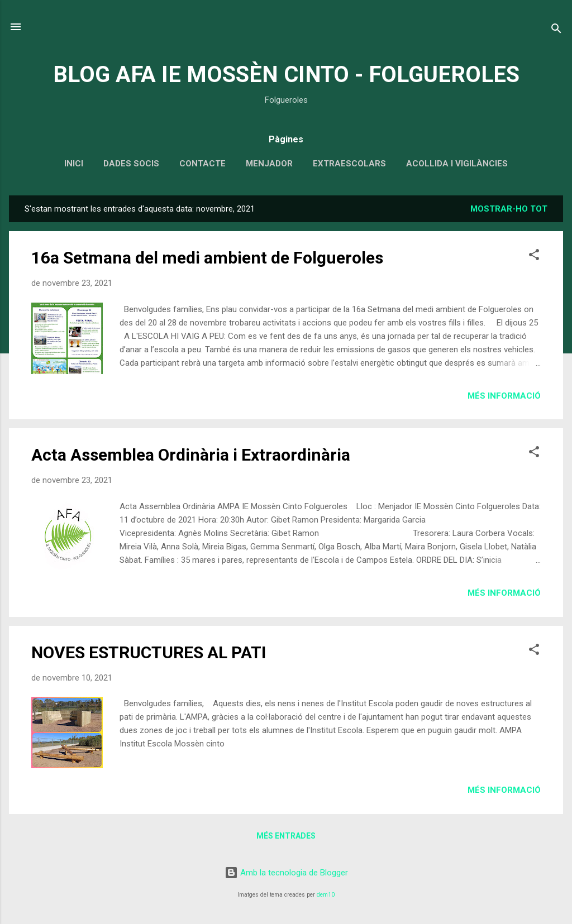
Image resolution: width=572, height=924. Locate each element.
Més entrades (286, 836)
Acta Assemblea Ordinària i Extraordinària (191, 455)
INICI (74, 164)
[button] (534, 257)
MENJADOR (269, 164)
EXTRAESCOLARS (349, 164)
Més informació (504, 396)
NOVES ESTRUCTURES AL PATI (149, 652)
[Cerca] (556, 30)
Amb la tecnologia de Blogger (286, 873)
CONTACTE (202, 164)
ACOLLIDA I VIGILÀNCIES (457, 164)
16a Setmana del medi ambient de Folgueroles (207, 258)
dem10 (326, 895)
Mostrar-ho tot (509, 209)
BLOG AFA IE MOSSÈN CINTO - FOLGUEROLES (286, 75)
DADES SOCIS (131, 164)
